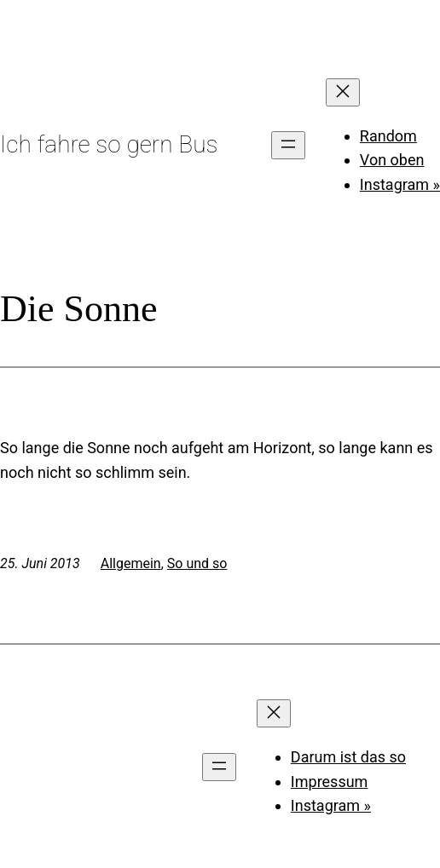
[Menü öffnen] (288, 145)
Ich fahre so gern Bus (109, 144)
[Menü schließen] (343, 92)
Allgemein (131, 563)
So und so (197, 563)
